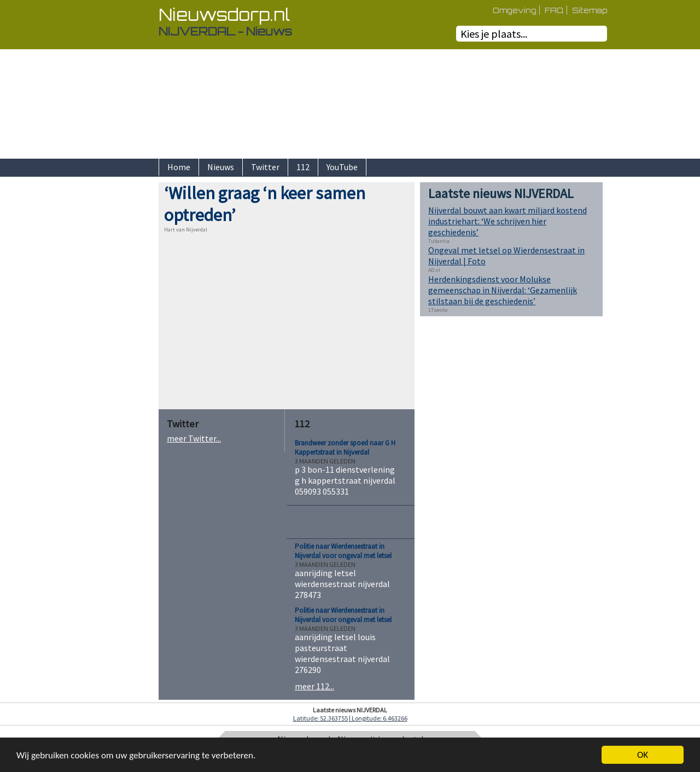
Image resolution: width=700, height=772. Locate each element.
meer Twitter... (194, 438)
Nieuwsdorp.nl (224, 14)
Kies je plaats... (494, 34)
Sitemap (590, 10)
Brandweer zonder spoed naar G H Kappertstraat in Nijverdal (345, 448)
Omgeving (515, 10)
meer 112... (314, 686)
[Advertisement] (120, 346)
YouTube (342, 167)
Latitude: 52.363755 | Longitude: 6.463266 (350, 718)
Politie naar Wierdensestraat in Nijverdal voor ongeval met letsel (343, 551)
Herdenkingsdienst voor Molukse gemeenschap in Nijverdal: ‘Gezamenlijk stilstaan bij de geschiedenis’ (503, 290)
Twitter (265, 167)
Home (179, 167)
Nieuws (221, 167)
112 (303, 167)
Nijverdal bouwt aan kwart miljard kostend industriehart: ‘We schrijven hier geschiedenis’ (507, 221)
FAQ (554, 10)
